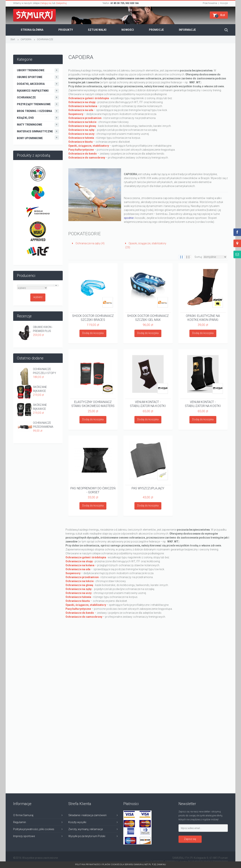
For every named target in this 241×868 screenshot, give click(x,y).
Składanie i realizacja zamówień (87, 815)
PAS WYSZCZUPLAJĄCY (148, 488)
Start (13, 39)
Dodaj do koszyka (93, 333)
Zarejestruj (61, 3)
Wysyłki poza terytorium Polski (87, 836)
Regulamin (20, 822)
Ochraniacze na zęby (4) (88, 243)
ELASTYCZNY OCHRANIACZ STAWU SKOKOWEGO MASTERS (93, 404)
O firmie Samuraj (23, 815)
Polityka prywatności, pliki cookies (34, 829)
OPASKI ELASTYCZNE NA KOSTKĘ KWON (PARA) (203, 318)
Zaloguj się (46, 3)
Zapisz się (190, 839)
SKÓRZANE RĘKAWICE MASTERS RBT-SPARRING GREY (43, 407)
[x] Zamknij (160, 865)
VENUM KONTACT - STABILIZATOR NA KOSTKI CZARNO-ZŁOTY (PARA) (203, 404)
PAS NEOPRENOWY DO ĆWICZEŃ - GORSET (93, 490)
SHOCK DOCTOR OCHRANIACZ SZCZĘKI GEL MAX (148, 318)
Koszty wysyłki (77, 822)
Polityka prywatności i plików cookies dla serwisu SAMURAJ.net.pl (114, 865)
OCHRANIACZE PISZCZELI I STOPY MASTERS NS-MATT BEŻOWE (45, 371)
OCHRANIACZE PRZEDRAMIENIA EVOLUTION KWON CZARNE (44, 425)
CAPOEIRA (26, 39)
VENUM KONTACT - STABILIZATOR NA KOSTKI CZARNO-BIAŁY (148, 404)
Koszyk (224, 3)
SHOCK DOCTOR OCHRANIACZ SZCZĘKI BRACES (93, 318)
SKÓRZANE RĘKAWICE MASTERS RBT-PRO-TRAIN (45, 389)
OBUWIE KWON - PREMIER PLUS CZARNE (43, 329)
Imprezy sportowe (24, 836)
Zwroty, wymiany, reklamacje (86, 829)
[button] (219, 15)
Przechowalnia (210, 3)
